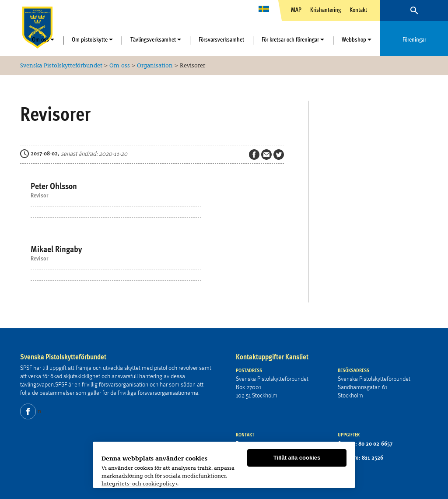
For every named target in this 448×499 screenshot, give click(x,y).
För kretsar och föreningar (290, 39)
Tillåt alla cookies (297, 459)
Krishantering (325, 10)
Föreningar (414, 39)
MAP (296, 10)
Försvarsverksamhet (221, 39)
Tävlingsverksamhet (153, 39)
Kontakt (358, 10)
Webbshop (354, 39)
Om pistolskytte (90, 39)
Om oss (40, 39)
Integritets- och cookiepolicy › (139, 484)
